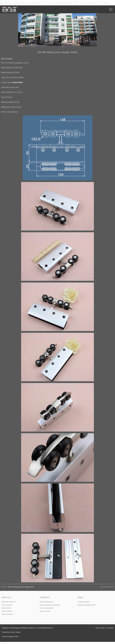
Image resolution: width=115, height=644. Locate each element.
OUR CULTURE (7, 605)
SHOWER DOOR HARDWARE (50, 605)
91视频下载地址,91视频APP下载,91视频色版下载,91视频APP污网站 (55, 3)
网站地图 (3, 643)
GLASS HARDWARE (46, 608)
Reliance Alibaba (15, 632)
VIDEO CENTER (7, 614)
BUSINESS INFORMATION (87, 605)
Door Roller (18, 82)
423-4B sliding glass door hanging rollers (21, 587)
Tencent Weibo (100, 628)
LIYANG (16, 637)
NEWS (80, 598)
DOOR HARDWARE (46, 602)
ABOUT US (6, 598)
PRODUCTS (45, 598)
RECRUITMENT (7, 611)
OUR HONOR (6, 608)
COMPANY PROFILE (9, 602)
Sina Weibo (110, 628)
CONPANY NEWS (84, 602)
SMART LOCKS (45, 611)
